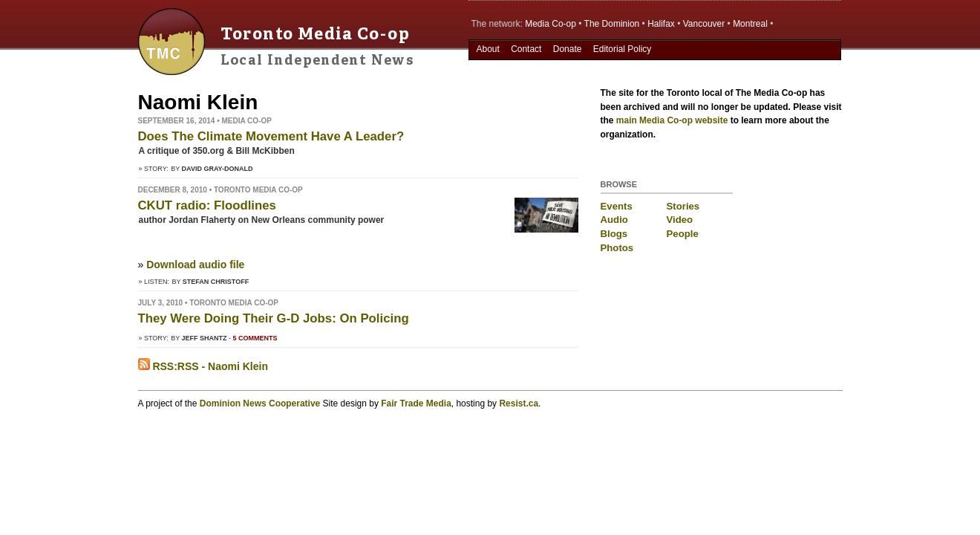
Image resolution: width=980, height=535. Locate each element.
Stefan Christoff (216, 282)
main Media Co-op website (672, 120)
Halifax (661, 24)
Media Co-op (551, 24)
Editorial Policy (623, 49)
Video (680, 220)
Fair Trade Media (416, 403)
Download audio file (195, 265)
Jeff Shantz (205, 338)
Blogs (614, 234)
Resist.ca (519, 403)
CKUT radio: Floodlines (207, 205)
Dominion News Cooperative (260, 403)
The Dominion (612, 24)
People (683, 234)
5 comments (255, 338)
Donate (568, 49)
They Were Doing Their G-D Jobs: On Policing (274, 318)
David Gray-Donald (218, 169)
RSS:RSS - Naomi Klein (203, 366)
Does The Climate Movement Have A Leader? (271, 136)
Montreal (750, 24)
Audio (614, 220)
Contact (526, 49)
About (487, 49)
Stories (683, 206)
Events (617, 206)
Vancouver (704, 24)
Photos (617, 248)
